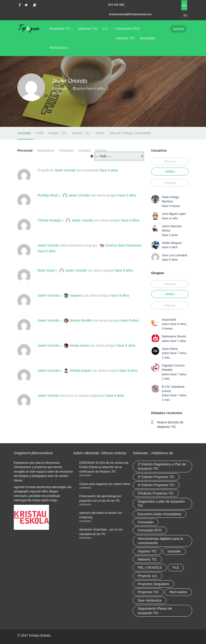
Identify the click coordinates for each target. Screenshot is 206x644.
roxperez (76, 295)
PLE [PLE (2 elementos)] (176, 567)
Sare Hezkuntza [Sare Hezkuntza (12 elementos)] (150, 600)
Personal (25, 150)
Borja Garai (46, 270)
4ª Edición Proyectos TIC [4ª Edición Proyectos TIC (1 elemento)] (156, 485)
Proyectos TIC (60, 29)
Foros (100, 133)
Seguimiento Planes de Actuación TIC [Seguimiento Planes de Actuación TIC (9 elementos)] (155, 611)
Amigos (58, 133)
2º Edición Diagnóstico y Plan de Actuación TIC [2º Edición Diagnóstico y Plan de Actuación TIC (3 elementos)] (162, 466)
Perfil (39, 133)
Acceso (178, 29)
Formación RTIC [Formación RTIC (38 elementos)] (150, 530)
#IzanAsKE (169, 320)
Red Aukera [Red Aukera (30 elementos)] (178, 592)
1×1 (105, 29)
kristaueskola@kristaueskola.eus (130, 14)
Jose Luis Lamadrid (174, 255)
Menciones (46, 150)
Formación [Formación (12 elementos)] (146, 522)
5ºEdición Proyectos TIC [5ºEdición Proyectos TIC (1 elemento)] (156, 493)
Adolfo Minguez (172, 243)
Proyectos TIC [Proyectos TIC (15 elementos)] (148, 592)
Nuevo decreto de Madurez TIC (170, 424)
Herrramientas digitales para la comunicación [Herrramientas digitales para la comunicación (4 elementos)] (160, 541)
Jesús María (170, 349)
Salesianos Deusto (174, 336)
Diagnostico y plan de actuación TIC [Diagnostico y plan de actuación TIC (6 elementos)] (161, 504)
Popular (170, 183)
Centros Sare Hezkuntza (124, 245)
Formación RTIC (128, 29)
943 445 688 (116, 5)
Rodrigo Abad (48, 195)
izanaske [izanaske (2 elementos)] (174, 551)
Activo (170, 171)
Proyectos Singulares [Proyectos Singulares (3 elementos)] (153, 584)
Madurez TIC (88, 29)
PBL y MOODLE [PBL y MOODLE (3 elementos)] (150, 567)
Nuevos (170, 161)
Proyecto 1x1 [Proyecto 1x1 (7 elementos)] (147, 576)
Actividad (24, 133)
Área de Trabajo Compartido (130, 133)
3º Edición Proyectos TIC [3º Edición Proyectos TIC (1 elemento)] (156, 477)
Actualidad (147, 38)
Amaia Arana (79, 345)
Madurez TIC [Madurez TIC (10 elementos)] (147, 559)
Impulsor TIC (125, 38)
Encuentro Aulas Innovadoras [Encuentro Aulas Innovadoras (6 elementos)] (159, 514)
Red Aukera (58, 48)
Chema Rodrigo (49, 220)
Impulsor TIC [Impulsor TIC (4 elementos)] (147, 551)
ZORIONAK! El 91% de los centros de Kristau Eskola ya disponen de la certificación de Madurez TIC (104, 467)
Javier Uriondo (65, 170)
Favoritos (67, 150)
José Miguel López (174, 214)
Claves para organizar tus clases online (105, 484)
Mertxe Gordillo (81, 320)
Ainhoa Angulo (80, 371)
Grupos (82, 133)
